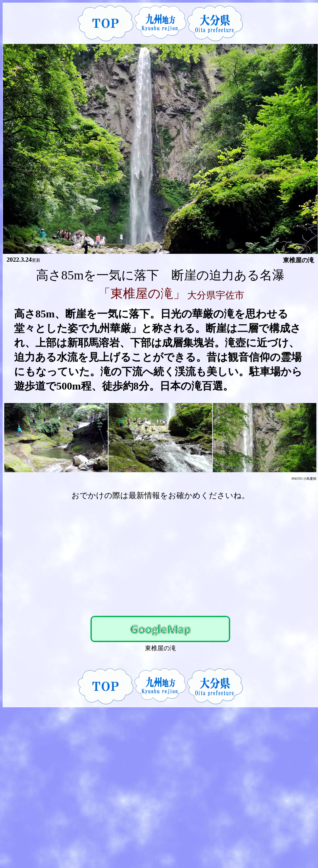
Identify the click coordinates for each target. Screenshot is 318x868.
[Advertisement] (160, 555)
